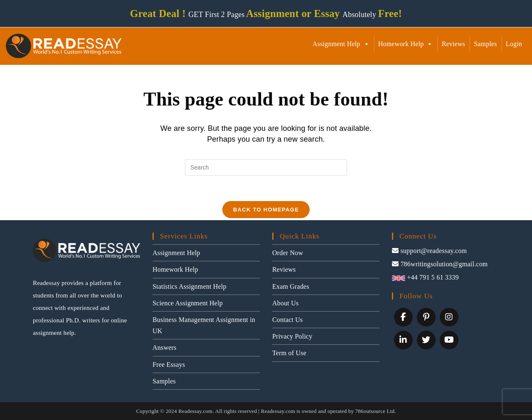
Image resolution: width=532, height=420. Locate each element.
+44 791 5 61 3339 (425, 277)
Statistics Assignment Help (190, 286)
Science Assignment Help (188, 303)
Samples (485, 44)
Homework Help (406, 44)
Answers (164, 348)
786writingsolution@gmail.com (440, 264)
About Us (285, 303)
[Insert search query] (266, 167)
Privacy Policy (292, 336)
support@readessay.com (429, 251)
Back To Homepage (266, 210)
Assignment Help (341, 44)
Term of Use (289, 353)
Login (514, 44)
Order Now (288, 253)
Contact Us (288, 320)
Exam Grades (291, 286)
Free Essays (169, 365)
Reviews (454, 44)
